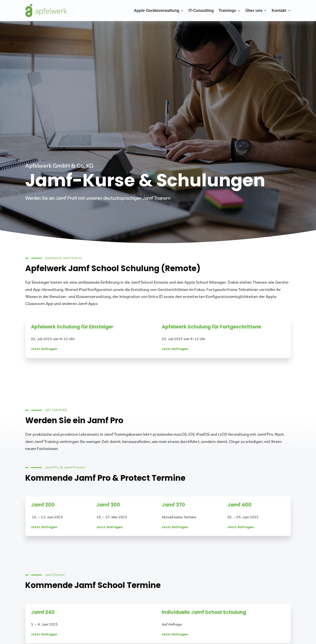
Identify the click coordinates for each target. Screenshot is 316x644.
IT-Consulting (201, 11)
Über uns (254, 11)
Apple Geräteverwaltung (157, 11)
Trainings (227, 11)
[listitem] (158, 293)
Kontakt (279, 11)
